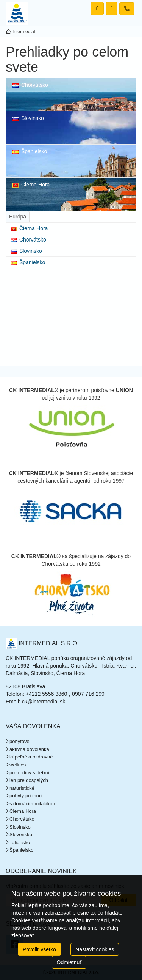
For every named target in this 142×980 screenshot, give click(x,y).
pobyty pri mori (26, 796)
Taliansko (20, 842)
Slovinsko (28, 118)
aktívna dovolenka (29, 749)
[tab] (18, 217)
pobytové (20, 741)
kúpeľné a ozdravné (31, 757)
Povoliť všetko (39, 949)
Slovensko (21, 835)
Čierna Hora (31, 185)
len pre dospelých (29, 780)
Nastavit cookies (95, 949)
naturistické (22, 788)
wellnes (18, 765)
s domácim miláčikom (33, 804)
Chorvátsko (30, 85)
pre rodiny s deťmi (29, 773)
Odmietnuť (69, 962)
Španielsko (30, 151)
